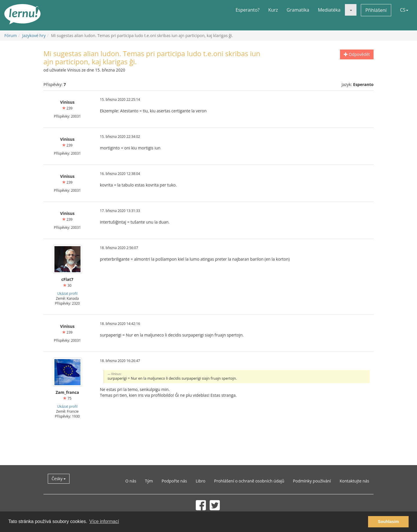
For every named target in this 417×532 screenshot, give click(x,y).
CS (404, 10)
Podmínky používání (312, 481)
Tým (149, 481)
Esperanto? (247, 10)
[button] (351, 10)
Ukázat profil (67, 293)
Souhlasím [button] (388, 522)
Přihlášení (376, 10)
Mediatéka (329, 10)
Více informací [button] (104, 521)
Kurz (273, 10)
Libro (201, 481)
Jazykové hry (34, 35)
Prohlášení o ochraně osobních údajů (249, 481)
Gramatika (298, 10)
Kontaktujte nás (354, 481)
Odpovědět (357, 54)
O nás (131, 481)
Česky (59, 479)
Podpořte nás (174, 481)
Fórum (11, 35)
